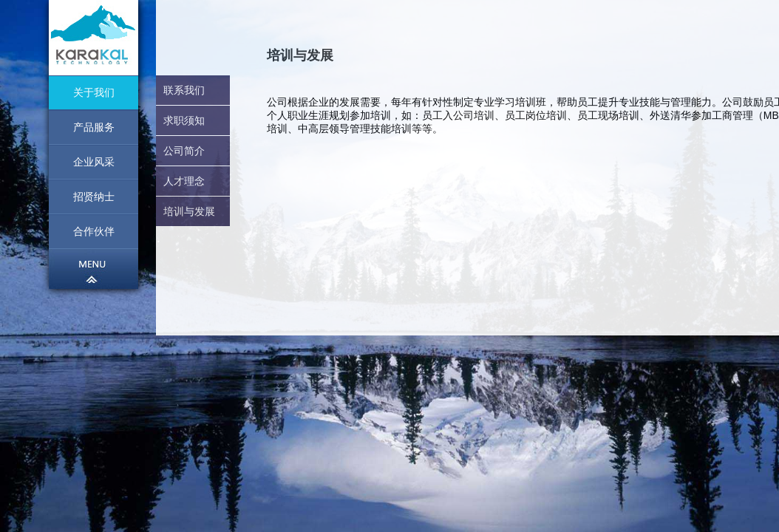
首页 (93, 38)
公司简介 (184, 151)
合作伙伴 (94, 231)
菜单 (93, 269)
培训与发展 (189, 211)
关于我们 (94, 92)
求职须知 (184, 120)
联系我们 (184, 90)
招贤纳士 (94, 197)
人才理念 (184, 181)
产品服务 (94, 127)
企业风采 (94, 162)
